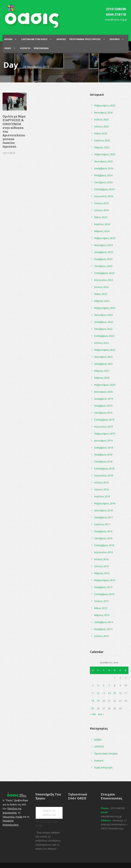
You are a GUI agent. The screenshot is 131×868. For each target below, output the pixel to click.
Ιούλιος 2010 (101, 636)
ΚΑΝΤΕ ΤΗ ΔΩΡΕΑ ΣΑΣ (49, 813)
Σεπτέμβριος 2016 (104, 545)
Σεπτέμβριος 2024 (104, 189)
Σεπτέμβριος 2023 (104, 273)
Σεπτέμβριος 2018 (104, 468)
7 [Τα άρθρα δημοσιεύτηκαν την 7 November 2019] (109, 685)
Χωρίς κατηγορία (103, 767)
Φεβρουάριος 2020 (105, 385)
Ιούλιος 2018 (101, 482)
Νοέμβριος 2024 (103, 175)
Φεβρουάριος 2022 (105, 350)
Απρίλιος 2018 (102, 496)
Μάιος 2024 (101, 217)
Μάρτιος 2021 (102, 371)
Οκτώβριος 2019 (103, 413)
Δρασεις (61, 39)
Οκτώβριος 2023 (103, 266)
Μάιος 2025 (101, 133)
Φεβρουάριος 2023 (105, 308)
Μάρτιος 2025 (102, 147)
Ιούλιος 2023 (101, 287)
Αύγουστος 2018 (104, 475)
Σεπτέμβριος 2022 (104, 336)
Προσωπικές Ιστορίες (106, 753)
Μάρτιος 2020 (102, 378)
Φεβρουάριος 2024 (105, 238)
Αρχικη (8, 39)
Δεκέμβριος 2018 (104, 448)
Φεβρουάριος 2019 (105, 434)
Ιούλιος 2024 (101, 203)
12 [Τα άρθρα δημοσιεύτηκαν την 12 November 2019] (98, 693)
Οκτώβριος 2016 (103, 538)
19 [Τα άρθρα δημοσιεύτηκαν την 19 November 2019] (98, 701)
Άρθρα (98, 740)
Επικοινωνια (41, 48)
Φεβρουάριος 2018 (105, 503)
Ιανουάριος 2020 (103, 392)
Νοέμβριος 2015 (103, 587)
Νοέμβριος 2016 (103, 531)
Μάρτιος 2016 (102, 573)
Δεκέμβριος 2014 (104, 622)
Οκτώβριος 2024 (103, 182)
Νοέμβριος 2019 (103, 406)
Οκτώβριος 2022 (103, 329)
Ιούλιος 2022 (101, 343)
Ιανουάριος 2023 (103, 315)
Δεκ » (101, 714)
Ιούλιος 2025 (101, 119)
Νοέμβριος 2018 (103, 455)
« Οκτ (93, 714)
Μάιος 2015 (101, 608)
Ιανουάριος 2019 (103, 441)
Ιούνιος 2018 (101, 489)
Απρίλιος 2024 (102, 224)
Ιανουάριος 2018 (103, 510)
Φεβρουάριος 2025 (105, 154)
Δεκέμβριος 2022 (104, 322)
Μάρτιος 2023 (102, 301)
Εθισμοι (115, 39)
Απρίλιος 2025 (102, 140)
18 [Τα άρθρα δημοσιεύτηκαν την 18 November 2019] (93, 701)
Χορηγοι (25, 48)
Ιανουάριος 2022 (103, 357)
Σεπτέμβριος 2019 (104, 420)
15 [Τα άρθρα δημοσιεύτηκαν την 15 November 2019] (115, 693)
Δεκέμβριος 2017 (104, 517)
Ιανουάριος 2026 (103, 112)
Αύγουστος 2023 (104, 280)
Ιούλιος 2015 (101, 601)
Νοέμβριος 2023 (103, 259)
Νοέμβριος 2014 (103, 629)
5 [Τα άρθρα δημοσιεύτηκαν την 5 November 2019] (98, 685)
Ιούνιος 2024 (101, 210)
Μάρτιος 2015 (102, 615)
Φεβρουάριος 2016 (105, 580)
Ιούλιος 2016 (101, 559)
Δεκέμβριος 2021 (104, 364)
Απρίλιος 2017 (102, 524)
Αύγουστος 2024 (104, 196)
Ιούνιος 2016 (101, 566)
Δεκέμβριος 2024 (104, 168)
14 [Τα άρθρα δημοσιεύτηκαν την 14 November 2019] (109, 693)
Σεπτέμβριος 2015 (104, 594)
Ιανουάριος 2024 (103, 245)
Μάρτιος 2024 (102, 231)
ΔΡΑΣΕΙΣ (99, 747)
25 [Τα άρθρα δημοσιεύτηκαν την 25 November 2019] (93, 708)
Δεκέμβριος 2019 (104, 399)
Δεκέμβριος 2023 (104, 252)
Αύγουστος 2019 (104, 427)
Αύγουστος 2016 (104, 552)
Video (8, 48)
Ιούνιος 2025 (101, 126)
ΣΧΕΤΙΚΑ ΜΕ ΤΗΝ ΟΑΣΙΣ (34, 39)
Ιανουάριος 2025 (103, 161)
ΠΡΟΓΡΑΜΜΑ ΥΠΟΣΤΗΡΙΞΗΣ (85, 39)
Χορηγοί (99, 760)
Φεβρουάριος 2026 (105, 105)
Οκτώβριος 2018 (103, 461)
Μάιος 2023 (101, 294)
